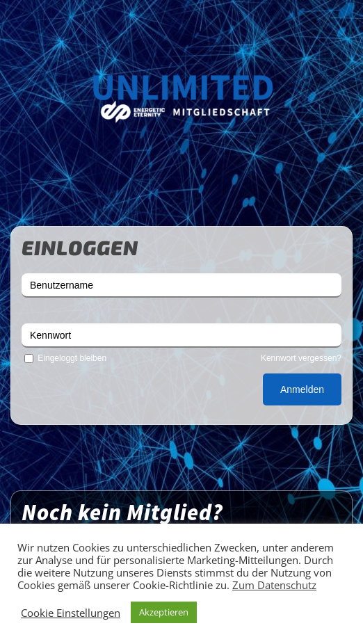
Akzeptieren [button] (164, 612)
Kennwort (50, 335)
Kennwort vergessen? (301, 358)
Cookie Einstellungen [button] (71, 613)
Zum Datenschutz (274, 585)
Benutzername (62, 285)
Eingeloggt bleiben (64, 358)
